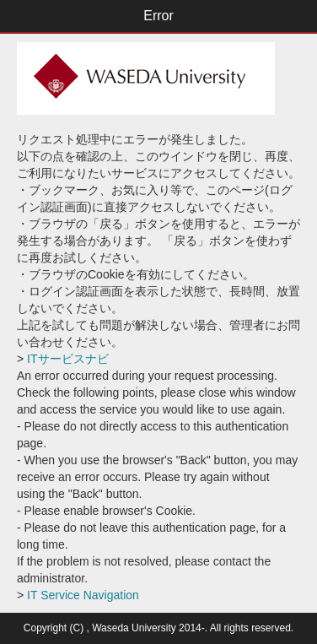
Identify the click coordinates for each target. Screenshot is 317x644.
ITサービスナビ (66, 359)
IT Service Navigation (81, 595)
